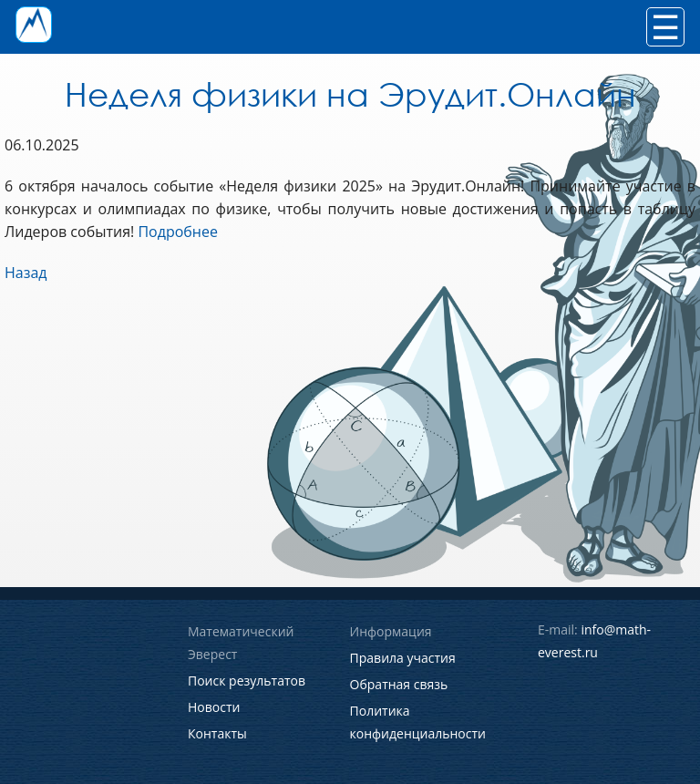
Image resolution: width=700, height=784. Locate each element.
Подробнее (178, 232)
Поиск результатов (247, 681)
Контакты (217, 733)
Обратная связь (399, 684)
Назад (26, 273)
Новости (214, 707)
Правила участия (403, 658)
